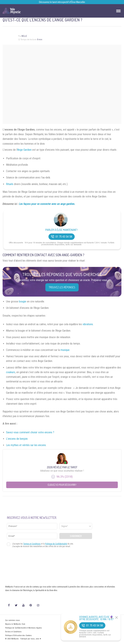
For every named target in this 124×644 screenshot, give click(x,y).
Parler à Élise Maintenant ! (62, 230)
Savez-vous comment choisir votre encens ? (30, 432)
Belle (24, 36)
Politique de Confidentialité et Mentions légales (24, 628)
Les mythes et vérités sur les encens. (26, 445)
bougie (23, 301)
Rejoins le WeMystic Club (15, 624)
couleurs (11, 372)
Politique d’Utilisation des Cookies (18, 635)
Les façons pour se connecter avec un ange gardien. (47, 204)
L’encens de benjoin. (17, 439)
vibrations (88, 324)
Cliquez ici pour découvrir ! (62, 485)
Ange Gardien (24, 150)
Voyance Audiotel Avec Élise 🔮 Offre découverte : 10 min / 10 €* (96, 618)
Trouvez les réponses (62, 287)
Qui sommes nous (13, 620)
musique (65, 350)
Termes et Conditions (13, 632)
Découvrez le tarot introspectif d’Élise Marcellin (62, 2)
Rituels (10, 184)
